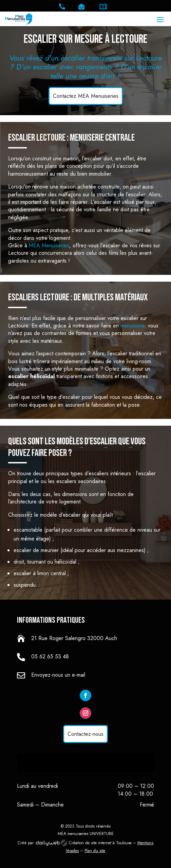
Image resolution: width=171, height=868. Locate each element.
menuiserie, (134, 326)
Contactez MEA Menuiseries (86, 96)
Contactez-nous (85, 734)
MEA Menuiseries (49, 245)
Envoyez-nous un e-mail (58, 675)
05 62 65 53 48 (50, 657)
